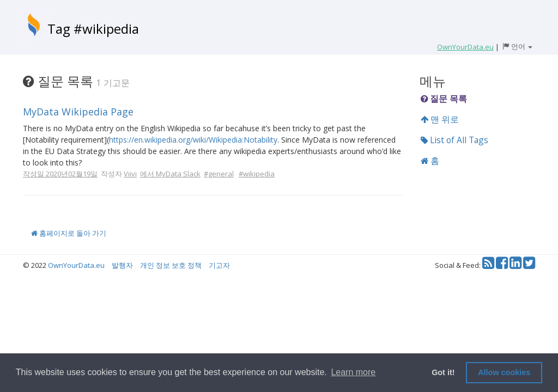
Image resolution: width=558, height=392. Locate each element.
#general (219, 174)
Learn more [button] (353, 372)
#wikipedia (257, 174)
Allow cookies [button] (504, 372)
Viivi (130, 174)
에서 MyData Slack (170, 174)
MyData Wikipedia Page (78, 112)
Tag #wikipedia (93, 29)
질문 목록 (444, 99)
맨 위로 (440, 119)
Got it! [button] (443, 372)
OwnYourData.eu (76, 265)
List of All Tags (454, 140)
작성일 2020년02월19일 (60, 174)
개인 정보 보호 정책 (171, 265)
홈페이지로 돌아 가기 (69, 233)
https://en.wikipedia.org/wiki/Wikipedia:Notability (193, 140)
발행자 (122, 265)
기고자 (219, 265)
